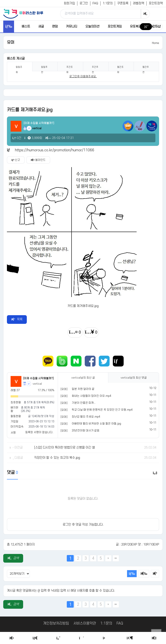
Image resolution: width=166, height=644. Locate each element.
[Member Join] (154, 638)
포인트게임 (115, 27)
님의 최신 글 (83, 378)
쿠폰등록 (123, 3)
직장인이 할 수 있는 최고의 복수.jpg (57, 458)
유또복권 (136, 27)
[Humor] (58, 638)
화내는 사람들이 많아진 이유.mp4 (91, 396)
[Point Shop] (105, 638)
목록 (17, 319)
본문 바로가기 (0, 0)
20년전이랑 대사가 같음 (86, 431)
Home (156, 43)
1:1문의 (108, 3)
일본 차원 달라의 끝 (83, 389)
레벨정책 (139, 3)
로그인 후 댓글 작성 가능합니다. (83, 525)
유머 (11, 43)
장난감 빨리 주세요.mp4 (86, 417)
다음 (108, 558)
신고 (16, 160)
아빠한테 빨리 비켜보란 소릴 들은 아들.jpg (96, 424)
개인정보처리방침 (56, 623)
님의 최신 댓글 (134, 378)
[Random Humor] (82, 638)
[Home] (12, 638)
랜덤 (55, 27)
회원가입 (69, 3)
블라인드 (38, 160)
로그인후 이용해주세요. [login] (83, 76)
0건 (17, 138)
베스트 (26, 27)
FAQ (95, 3)
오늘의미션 (92, 27)
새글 (41, 27)
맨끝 (116, 558)
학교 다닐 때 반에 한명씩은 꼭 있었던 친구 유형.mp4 (102, 410)
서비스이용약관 (85, 623)
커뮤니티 (72, 27)
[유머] (64, 389)
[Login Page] (130, 638)
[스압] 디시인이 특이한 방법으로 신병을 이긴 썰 (65, 448)
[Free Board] (35, 638)
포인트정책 (156, 3)
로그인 (84, 3)
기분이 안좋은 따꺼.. (84, 403)
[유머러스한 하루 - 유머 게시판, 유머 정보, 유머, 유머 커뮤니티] (23, 14)
